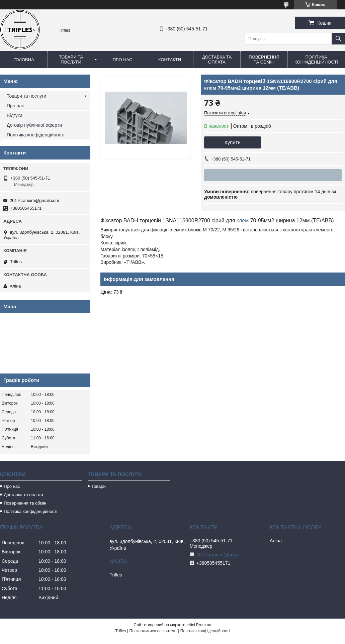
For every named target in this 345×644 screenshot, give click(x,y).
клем (243, 221)
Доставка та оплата (217, 60)
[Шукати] (338, 39)
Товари (99, 486)
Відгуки (15, 115)
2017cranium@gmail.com (34, 200)
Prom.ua (204, 625)
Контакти (170, 60)
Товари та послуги (71, 60)
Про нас (123, 60)
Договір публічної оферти (34, 125)
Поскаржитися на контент (153, 631)
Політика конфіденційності (316, 60)
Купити (233, 142)
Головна (24, 60)
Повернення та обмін (264, 60)
